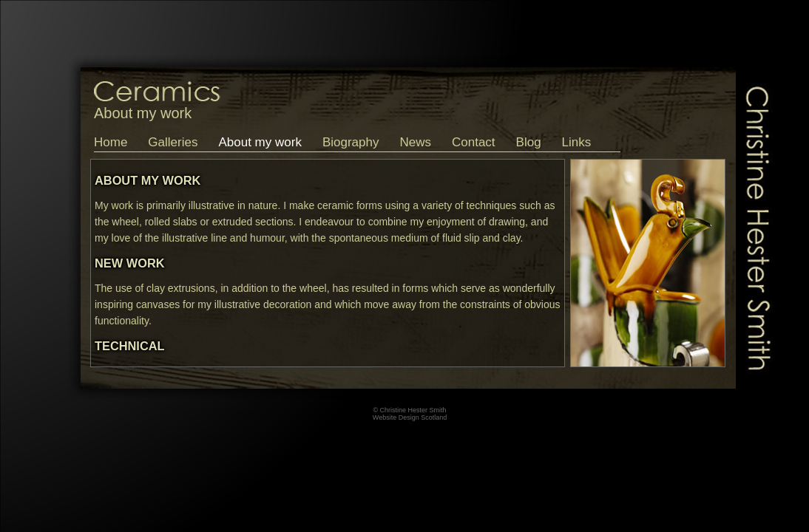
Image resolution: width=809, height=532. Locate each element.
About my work (260, 142)
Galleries (173, 142)
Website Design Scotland (410, 417)
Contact (474, 142)
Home (111, 142)
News (415, 142)
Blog (529, 142)
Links (577, 142)
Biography (351, 142)
